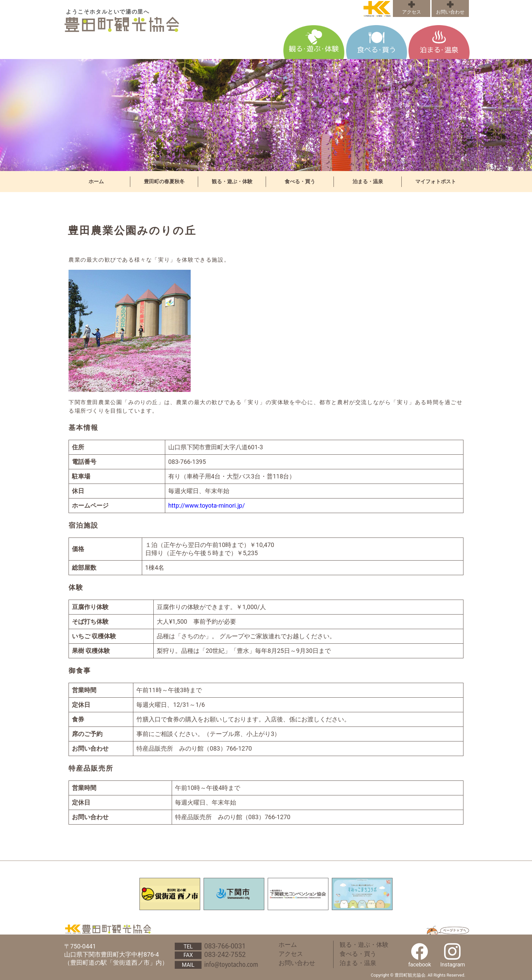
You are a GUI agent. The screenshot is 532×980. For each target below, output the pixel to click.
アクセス (412, 12)
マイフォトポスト (436, 182)
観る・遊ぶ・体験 (232, 182)
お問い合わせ (450, 12)
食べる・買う (300, 182)
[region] (266, 115)
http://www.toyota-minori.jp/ (207, 505)
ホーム (96, 182)
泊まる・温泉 (368, 182)
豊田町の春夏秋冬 (164, 182)
